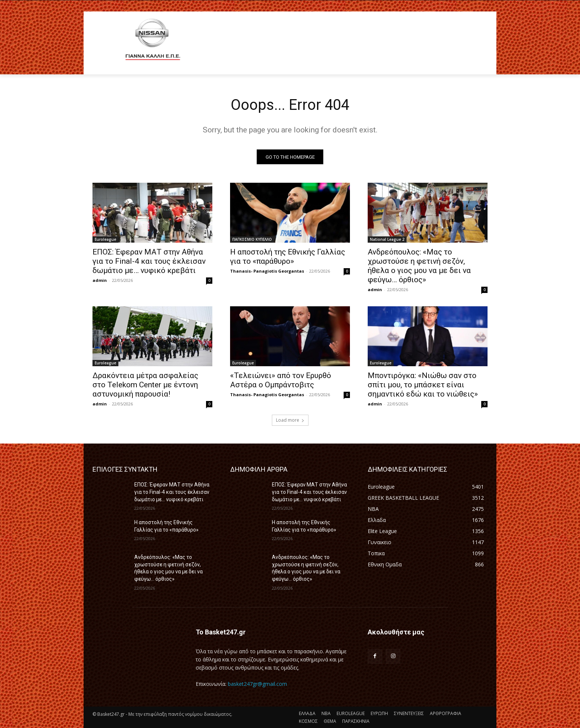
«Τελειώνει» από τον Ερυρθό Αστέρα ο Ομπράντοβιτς (281, 380)
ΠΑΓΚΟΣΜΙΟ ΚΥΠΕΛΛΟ (252, 240)
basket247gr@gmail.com (257, 684)
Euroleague (105, 240)
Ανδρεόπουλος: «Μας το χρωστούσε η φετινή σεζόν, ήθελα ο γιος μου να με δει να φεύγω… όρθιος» (419, 266)
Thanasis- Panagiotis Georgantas (267, 271)
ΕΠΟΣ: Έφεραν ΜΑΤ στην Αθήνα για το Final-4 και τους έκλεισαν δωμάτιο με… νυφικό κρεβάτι (149, 262)
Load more (290, 420)
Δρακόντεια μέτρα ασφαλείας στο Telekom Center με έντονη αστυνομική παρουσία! (145, 385)
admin (100, 281)
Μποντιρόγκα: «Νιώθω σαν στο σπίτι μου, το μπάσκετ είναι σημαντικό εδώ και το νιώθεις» (423, 385)
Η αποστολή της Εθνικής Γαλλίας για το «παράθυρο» (288, 257)
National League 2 (387, 240)
